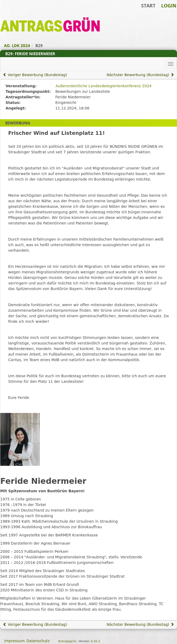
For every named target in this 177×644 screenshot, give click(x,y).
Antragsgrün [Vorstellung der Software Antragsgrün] (67, 641)
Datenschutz (38, 641)
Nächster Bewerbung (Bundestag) (140, 75)
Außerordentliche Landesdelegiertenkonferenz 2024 (104, 86)
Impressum (15, 641)
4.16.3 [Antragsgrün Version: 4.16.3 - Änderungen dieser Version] (95, 641)
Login (169, 6)
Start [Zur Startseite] (148, 6)
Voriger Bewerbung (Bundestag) (35, 75)
